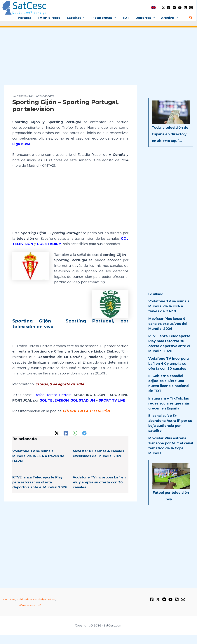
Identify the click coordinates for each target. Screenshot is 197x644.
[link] (153, 7)
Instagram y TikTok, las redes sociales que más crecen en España (169, 403)
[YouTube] (180, 8)
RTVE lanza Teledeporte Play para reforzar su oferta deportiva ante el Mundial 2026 (40, 482)
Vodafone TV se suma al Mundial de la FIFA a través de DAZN (38, 456)
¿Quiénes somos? (30, 605)
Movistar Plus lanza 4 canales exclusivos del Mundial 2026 (168, 324)
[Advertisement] (98, 59)
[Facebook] (169, 8)
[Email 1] (191, 8)
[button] (83, 18)
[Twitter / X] (163, 8)
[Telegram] (174, 8)
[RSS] (185, 8)
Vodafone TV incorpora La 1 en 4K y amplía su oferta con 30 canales (99, 482)
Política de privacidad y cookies (36, 599)
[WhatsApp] (75, 433)
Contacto (9, 599)
